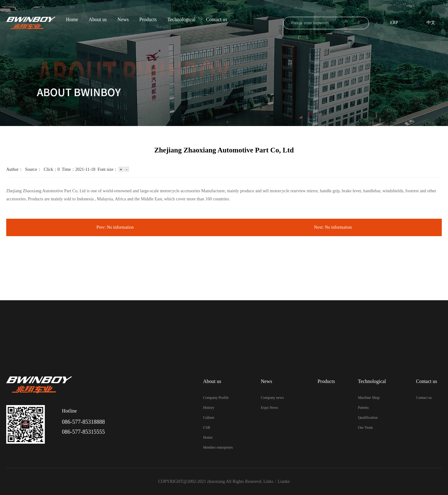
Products (148, 20)
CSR (207, 427)
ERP (394, 23)
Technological (181, 20)
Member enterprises (218, 447)
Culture (209, 418)
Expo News (269, 408)
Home (72, 20)
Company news (272, 398)
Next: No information (333, 227)
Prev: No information (115, 227)
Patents (363, 408)
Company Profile (216, 398)
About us (98, 20)
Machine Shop (369, 398)
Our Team (365, 427)
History (209, 408)
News (123, 20)
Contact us (217, 20)
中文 (431, 23)
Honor (208, 437)
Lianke (284, 481)
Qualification (368, 418)
